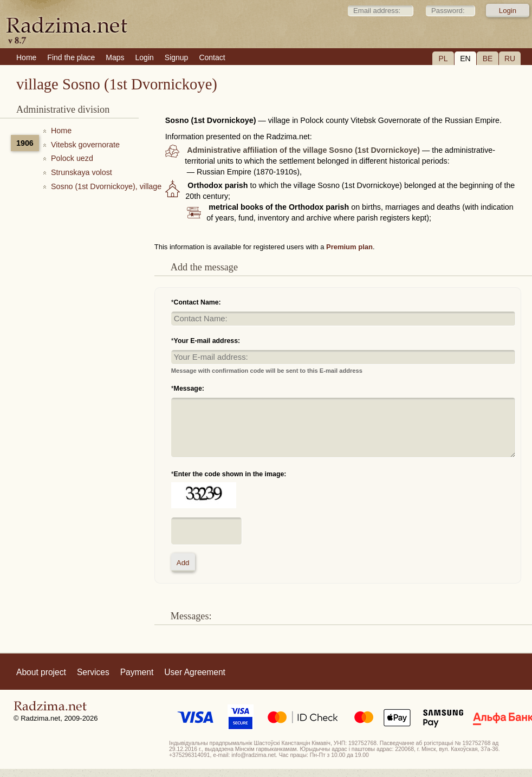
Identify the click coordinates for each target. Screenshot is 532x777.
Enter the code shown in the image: (230, 474)
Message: (189, 388)
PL (443, 59)
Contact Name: (197, 302)
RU (510, 59)
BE (488, 59)
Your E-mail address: (207, 341)
